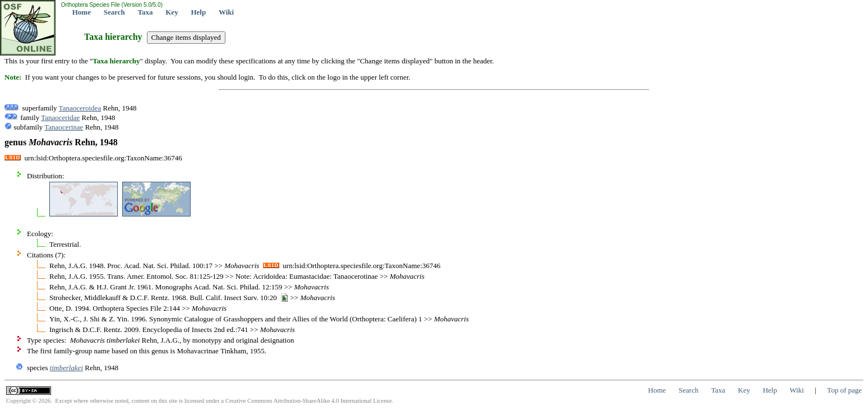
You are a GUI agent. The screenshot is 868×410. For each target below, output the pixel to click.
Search (114, 12)
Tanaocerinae (64, 127)
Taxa (146, 12)
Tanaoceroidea (80, 108)
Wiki (226, 12)
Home (82, 12)
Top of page (844, 390)
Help (198, 12)
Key (172, 12)
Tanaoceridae (60, 118)
